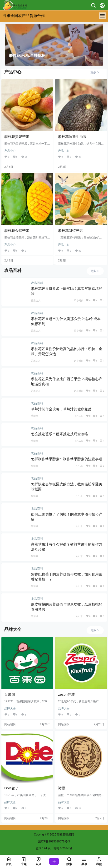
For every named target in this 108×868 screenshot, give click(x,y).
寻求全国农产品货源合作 (24, 16)
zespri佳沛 (66, 694)
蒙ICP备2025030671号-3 (54, 841)
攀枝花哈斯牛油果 (72, 137)
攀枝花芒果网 (65, 835)
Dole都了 (12, 788)
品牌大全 (10, 709)
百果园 (10, 694)
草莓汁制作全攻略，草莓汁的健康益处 (61, 409)
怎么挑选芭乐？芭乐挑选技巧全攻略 (59, 434)
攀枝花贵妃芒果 (17, 137)
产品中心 (10, 151)
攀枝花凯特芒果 (71, 231)
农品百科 (37, 283)
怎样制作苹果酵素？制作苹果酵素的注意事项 (67, 459)
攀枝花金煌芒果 (17, 231)
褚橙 (62, 788)
